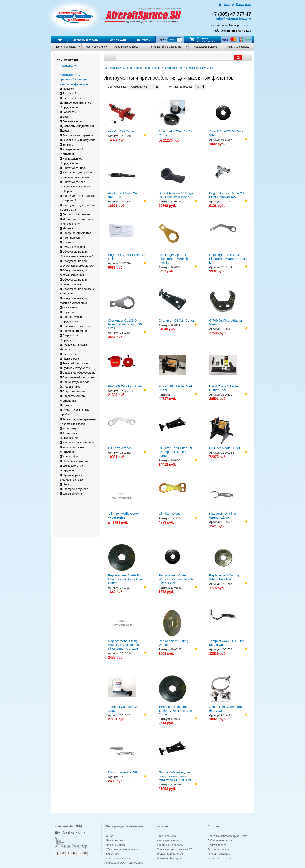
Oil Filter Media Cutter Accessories (123, 515)
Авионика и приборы (127, 47)
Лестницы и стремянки (76, 214)
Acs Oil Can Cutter (121, 131)
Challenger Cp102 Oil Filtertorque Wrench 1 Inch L (228, 259)
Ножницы (67, 242)
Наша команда (115, 845)
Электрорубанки (71, 494)
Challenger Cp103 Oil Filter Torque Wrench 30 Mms (125, 324)
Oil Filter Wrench (170, 514)
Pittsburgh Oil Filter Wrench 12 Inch (223, 515)
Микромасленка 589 (123, 772)
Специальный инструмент (78, 377)
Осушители (68, 307)
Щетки (65, 484)
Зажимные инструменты (76, 135)
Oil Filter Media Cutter (225, 448)
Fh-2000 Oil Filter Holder (125, 386)
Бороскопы (68, 112)
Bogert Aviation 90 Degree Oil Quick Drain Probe (177, 195)
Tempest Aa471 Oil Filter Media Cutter (227, 643)
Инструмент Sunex (73, 168)
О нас (110, 836)
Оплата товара (217, 845)
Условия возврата (219, 854)
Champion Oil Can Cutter (176, 320)
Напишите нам (218, 25)
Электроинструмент (74, 489)
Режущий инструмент (75, 363)
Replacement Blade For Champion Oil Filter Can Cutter (125, 579)
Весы (64, 117)
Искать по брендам (238, 47)
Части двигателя (96, 47)
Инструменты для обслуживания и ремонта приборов (76, 186)
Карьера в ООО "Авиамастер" (125, 863)
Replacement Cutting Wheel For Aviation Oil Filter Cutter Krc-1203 (124, 645)
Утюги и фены (70, 456)
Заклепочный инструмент (77, 140)
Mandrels (67, 89)
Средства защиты (72, 391)
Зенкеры (67, 145)
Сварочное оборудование (77, 373)
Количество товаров (181, 87)
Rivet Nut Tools (70, 93)
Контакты (144, 40)
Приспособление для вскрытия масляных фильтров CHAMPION (175, 776)
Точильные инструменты (77, 442)
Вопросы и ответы (86, 40)
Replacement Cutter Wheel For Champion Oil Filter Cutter (176, 579)
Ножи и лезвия (70, 238)
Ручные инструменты (75, 368)
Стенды (66, 405)
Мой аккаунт (118, 40)
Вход (227, 4)
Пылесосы (68, 354)
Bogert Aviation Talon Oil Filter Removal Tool (227, 195)
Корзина (202, 38)
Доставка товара (218, 849)
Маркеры (67, 228)
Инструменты (67, 66)
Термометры (69, 428)
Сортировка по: (117, 87)
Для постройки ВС (115, 68)
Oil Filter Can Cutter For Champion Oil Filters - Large (175, 452)
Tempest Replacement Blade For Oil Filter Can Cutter (175, 710)
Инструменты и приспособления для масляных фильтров (74, 79)
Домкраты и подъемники (77, 126)
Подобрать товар (240, 25)
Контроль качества (118, 858)
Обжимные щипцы (73, 247)
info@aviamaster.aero (233, 19)
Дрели (65, 131)
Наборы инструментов (75, 233)
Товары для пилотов (205, 47)
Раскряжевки (69, 359)
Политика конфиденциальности (228, 836)
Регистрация (244, 4)
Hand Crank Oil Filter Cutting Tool (224, 388)
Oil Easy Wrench (120, 448)
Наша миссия (114, 840)
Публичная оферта (220, 840)
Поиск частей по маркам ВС (165, 47)
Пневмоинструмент (73, 331)
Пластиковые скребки (75, 326)
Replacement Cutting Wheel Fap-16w (224, 577)
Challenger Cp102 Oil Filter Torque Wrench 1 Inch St (175, 259)
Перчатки (67, 312)
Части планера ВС (66, 47)
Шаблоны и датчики (74, 461)
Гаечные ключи (71, 121)
